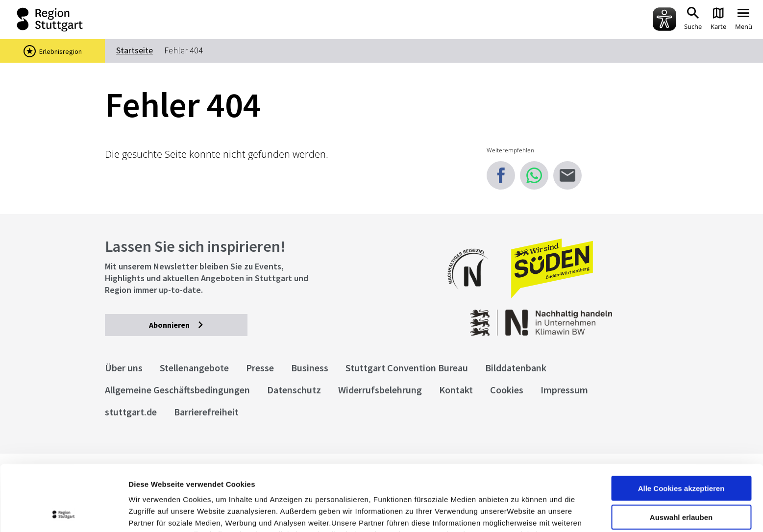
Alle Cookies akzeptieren (681, 423)
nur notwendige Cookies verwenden (681, 484)
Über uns (124, 368)
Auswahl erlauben (681, 451)
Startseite (135, 50)
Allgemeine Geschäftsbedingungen (177, 390)
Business (310, 368)
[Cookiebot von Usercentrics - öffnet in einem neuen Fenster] (63, 513)
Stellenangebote (194, 368)
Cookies (507, 390)
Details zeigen (521, 513)
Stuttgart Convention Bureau (407, 368)
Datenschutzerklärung (218, 481)
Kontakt (456, 390)
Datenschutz (294, 390)
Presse (260, 368)
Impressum (149, 481)
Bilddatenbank (516, 368)
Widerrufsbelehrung (380, 390)
